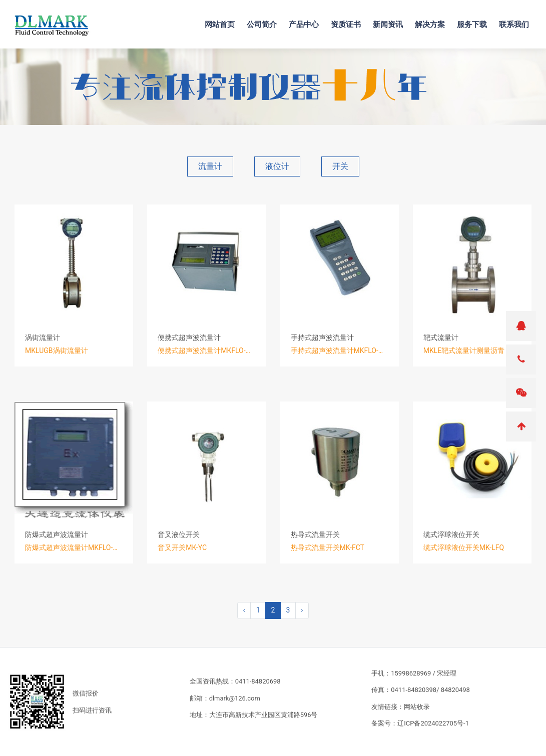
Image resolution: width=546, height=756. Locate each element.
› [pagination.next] (302, 610)
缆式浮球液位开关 (451, 534)
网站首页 (223, 20)
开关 (340, 166)
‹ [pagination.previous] (244, 610)
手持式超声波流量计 (322, 337)
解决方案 (433, 20)
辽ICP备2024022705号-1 (433, 723)
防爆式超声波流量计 (57, 534)
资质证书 (349, 20)
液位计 (277, 166)
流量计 (210, 166)
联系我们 (517, 20)
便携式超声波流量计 (189, 337)
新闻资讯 (391, 20)
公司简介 (265, 20)
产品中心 (307, 20)
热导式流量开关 (315, 534)
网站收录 (417, 707)
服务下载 (475, 20)
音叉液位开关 (179, 534)
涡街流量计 (43, 337)
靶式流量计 (441, 337)
